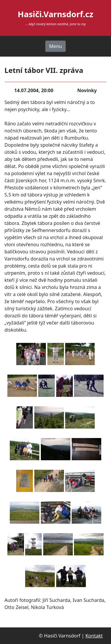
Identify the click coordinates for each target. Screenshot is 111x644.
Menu (55, 46)
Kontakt (94, 636)
